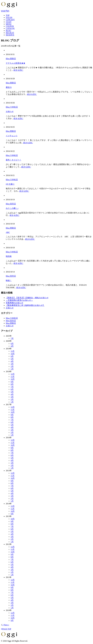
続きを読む (18, 70)
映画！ (9, 281)
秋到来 (9, 256)
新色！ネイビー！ (14, 160)
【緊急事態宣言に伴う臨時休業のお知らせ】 (25, 305)
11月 (13, 351)
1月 (12, 369)
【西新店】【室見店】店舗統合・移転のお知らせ (27, 298)
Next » (6, 625)
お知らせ (10, 111)
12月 (13, 374)
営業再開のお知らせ (15, 303)
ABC (8, 232)
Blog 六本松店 (12, 107)
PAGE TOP (6, 629)
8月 (12, 384)
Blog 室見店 (11, 204)
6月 (12, 344)
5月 (12, 359)
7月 (12, 338)
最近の (9, 87)
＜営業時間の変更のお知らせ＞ (19, 300)
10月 (13, 354)
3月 (12, 364)
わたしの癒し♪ (12, 208)
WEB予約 (5, 11)
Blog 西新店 (11, 59)
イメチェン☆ (12, 136)
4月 (12, 346)
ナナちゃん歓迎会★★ (15, 63)
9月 (12, 382)
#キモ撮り (10, 184)
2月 (12, 366)
